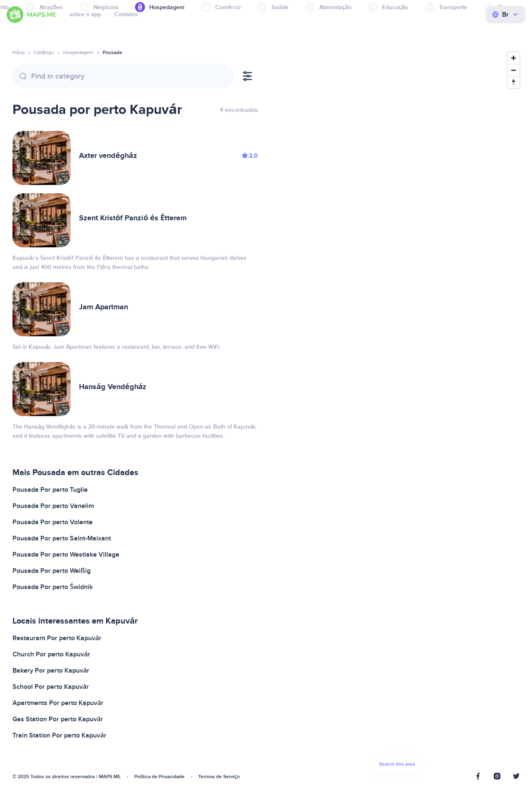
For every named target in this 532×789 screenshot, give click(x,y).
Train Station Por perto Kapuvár (59, 735)
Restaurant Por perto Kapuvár (57, 638)
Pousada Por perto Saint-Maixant (62, 538)
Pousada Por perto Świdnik (53, 587)
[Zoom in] (514, 58)
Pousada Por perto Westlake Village (66, 555)
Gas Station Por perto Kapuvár (58, 719)
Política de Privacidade (159, 777)
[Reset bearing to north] (514, 82)
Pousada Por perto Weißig (52, 571)
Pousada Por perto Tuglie (50, 490)
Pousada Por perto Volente (53, 522)
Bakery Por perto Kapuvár (51, 671)
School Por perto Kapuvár (51, 687)
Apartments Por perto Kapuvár (58, 703)
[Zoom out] (514, 70)
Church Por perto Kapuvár (51, 654)
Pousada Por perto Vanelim (53, 506)
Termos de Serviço (219, 777)
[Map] (397, 414)
